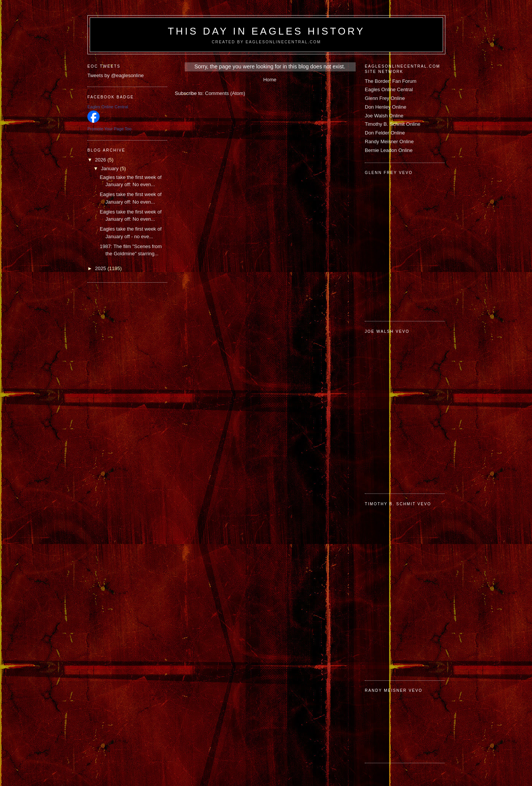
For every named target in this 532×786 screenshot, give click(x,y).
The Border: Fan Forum (391, 81)
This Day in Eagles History (266, 31)
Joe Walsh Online (384, 116)
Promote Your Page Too (109, 129)
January (111, 168)
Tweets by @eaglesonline (116, 75)
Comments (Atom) (225, 93)
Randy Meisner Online (389, 142)
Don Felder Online (385, 133)
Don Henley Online (386, 107)
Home (270, 80)
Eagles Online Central (389, 89)
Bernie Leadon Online (389, 150)
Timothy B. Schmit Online (393, 124)
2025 (101, 268)
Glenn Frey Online (385, 98)
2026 (101, 160)
